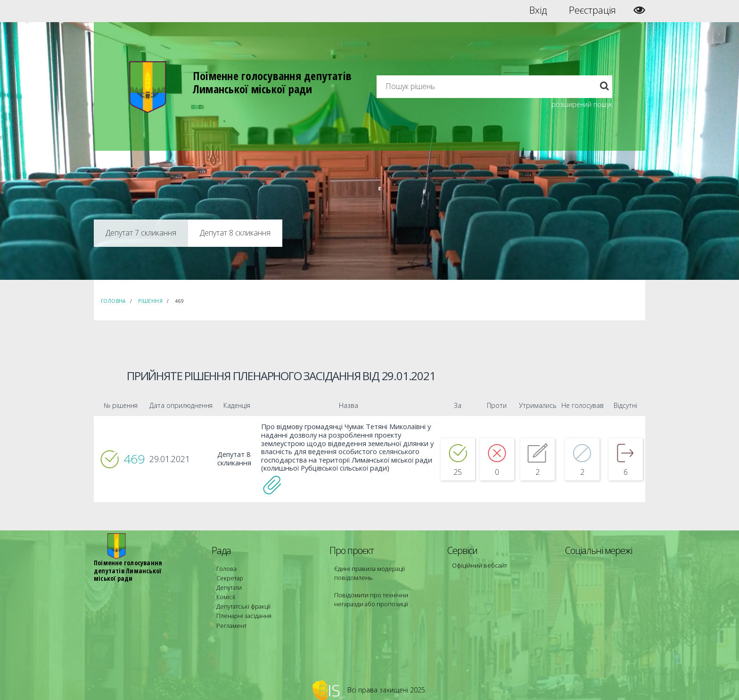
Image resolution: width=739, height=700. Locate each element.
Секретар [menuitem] (229, 575)
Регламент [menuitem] (231, 617)
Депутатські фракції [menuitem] (242, 600)
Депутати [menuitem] (229, 583)
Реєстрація (592, 10)
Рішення (150, 301)
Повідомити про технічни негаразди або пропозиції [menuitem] (383, 596)
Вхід (538, 10)
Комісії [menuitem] (225, 592)
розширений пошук (582, 104)
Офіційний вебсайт (478, 563)
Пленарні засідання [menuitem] (242, 609)
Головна (113, 301)
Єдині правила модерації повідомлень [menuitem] (367, 571)
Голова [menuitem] (225, 566)
